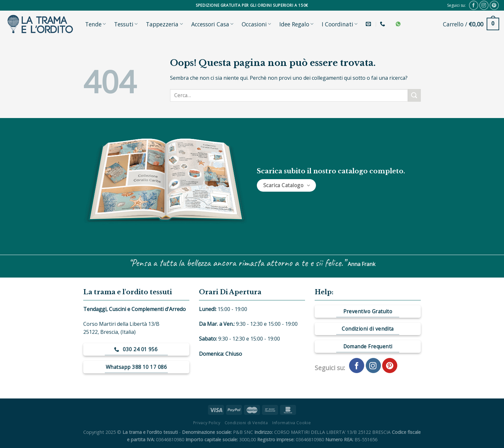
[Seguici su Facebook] (474, 5)
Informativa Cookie (292, 423)
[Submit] (414, 95)
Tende (95, 24)
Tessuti (126, 24)
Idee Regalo (296, 24)
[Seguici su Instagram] (484, 5)
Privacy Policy (207, 423)
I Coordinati (340, 24)
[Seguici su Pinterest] (494, 5)
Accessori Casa (212, 24)
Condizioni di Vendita (246, 423)
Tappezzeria (164, 24)
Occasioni (256, 24)
